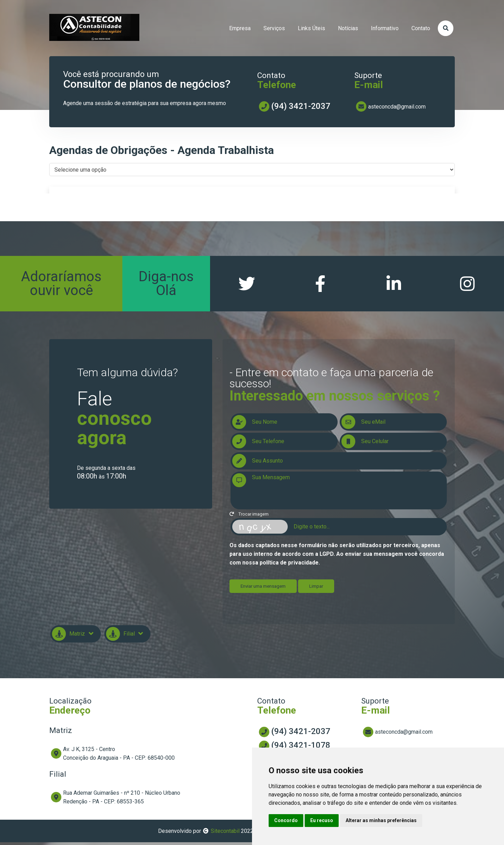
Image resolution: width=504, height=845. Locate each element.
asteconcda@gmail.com (397, 107)
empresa (240, 28)
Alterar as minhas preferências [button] (381, 820)
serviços (274, 28)
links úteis (311, 28)
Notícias (348, 28)
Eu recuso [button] (322, 820)
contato (421, 28)
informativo (385, 28)
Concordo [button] (286, 820)
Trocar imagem (249, 517)
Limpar (316, 589)
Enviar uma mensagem (263, 589)
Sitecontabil (225, 834)
